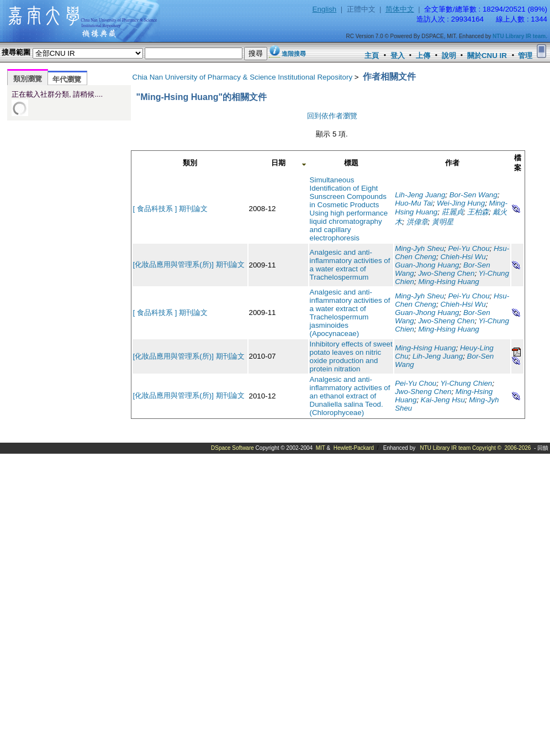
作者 (452, 163)
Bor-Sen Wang (474, 195)
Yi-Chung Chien (466, 383)
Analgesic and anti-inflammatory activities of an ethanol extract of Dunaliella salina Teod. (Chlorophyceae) (350, 396)
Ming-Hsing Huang (448, 282)
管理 (525, 56)
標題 (351, 163)
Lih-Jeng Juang (420, 195)
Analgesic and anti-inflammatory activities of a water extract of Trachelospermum (350, 265)
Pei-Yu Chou (469, 248)
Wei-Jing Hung (461, 203)
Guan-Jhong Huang (427, 265)
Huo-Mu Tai (414, 203)
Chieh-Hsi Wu (463, 257)
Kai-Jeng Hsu (443, 400)
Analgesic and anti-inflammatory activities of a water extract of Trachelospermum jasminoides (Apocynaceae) (350, 313)
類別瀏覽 (28, 79)
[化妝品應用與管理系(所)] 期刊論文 (189, 264)
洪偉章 (417, 222)
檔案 (518, 163)
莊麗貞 (453, 212)
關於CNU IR (487, 56)
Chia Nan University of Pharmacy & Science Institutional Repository (243, 77)
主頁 (372, 56)
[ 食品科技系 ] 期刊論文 (171, 209)
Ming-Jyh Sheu (419, 248)
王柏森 (478, 212)
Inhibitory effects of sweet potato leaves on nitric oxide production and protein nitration (351, 356)
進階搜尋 (294, 54)
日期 (278, 163)
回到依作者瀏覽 (332, 116)
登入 (398, 56)
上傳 (423, 56)
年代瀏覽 (67, 79)
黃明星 (443, 222)
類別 (190, 163)
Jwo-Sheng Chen (446, 273)
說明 (449, 56)
